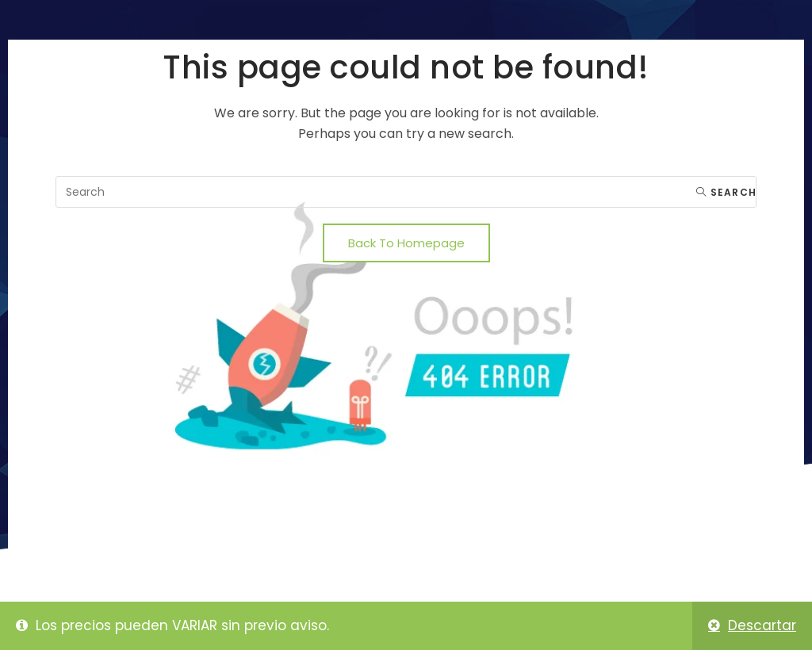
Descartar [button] (762, 625)
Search (726, 192)
